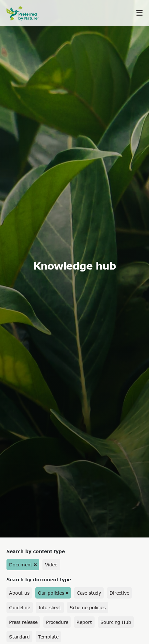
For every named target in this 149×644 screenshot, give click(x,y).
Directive (119, 593)
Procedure (57, 622)
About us (19, 593)
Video (51, 565)
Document (21, 565)
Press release (23, 622)
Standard (19, 637)
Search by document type (39, 580)
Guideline (20, 607)
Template (48, 637)
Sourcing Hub (116, 622)
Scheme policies (88, 607)
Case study (89, 593)
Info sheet (50, 607)
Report (84, 622)
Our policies (51, 593)
